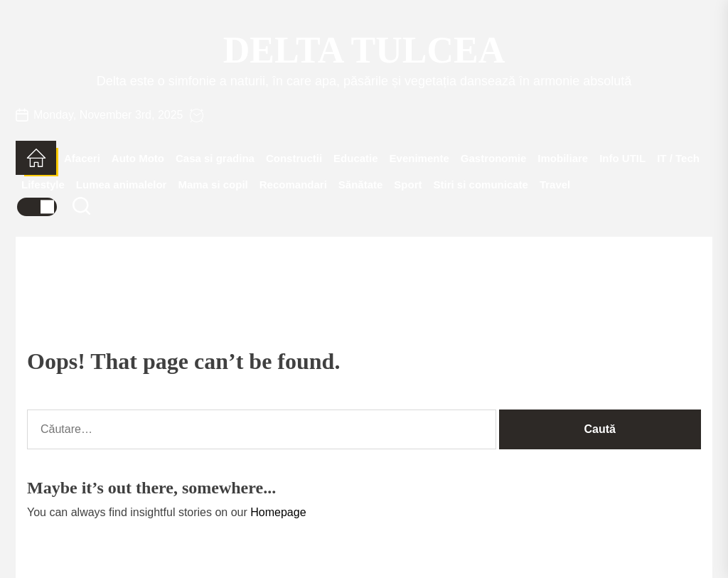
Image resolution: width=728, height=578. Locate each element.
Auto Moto (138, 158)
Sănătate (361, 184)
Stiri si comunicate (481, 184)
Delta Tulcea (364, 50)
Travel (555, 184)
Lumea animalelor (122, 184)
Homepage (278, 512)
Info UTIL (622, 158)
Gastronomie (494, 158)
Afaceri (82, 158)
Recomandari (293, 184)
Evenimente (419, 158)
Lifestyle (43, 184)
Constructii (294, 158)
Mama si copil (213, 184)
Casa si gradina (215, 158)
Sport (408, 184)
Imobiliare (563, 158)
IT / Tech (678, 158)
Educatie (356, 158)
